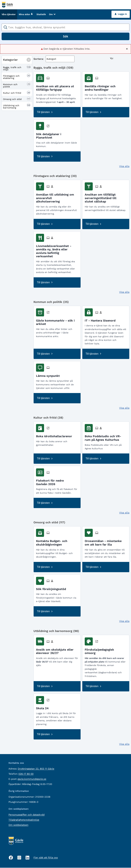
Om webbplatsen (18, 825)
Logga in (121, 14)
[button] (29, 60)
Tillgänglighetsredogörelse (24, 820)
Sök (65, 37)
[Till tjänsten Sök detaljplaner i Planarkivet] (57, 135)
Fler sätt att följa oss (46, 858)
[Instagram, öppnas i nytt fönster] (19, 858)
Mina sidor (26, 15)
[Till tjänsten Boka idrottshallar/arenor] (55, 435)
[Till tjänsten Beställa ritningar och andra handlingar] (106, 87)
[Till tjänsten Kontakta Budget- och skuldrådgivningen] (57, 542)
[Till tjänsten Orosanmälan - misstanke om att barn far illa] (106, 542)
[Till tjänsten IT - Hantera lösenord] (101, 320)
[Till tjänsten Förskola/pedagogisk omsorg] (106, 650)
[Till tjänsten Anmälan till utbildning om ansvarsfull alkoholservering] (57, 197)
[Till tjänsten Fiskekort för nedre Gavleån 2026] (57, 481)
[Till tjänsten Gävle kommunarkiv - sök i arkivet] (57, 321)
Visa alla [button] (124, 166)
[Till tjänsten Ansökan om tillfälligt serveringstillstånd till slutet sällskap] (106, 197)
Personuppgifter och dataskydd (27, 815)
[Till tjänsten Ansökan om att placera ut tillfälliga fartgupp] (57, 87)
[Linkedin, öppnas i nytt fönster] (27, 858)
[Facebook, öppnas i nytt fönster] (11, 858)
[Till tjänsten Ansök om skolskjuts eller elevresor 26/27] (57, 650)
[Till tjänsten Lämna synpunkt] (49, 375)
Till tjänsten (43, 112)
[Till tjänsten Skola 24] (43, 707)
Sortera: (39, 59)
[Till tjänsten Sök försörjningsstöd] (52, 588)
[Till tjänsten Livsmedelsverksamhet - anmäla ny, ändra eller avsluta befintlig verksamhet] (57, 250)
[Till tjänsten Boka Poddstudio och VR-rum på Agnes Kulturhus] (106, 437)
